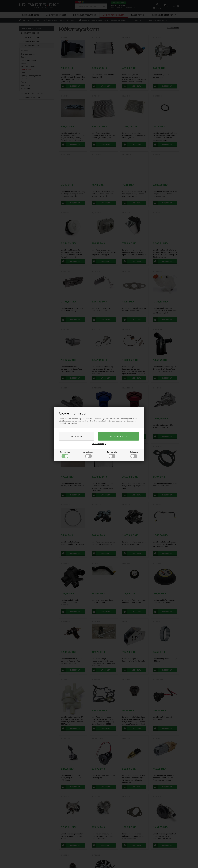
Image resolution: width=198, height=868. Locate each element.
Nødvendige (65, 455)
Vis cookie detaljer (99, 444)
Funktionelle (112, 455)
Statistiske (134, 455)
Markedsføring (89, 455)
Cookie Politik (72, 423)
